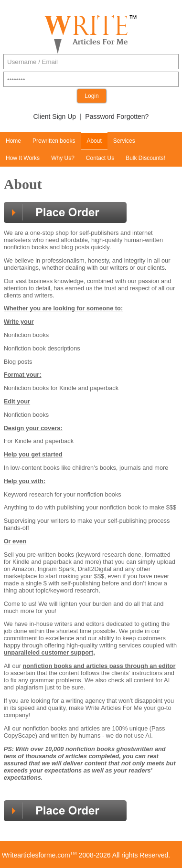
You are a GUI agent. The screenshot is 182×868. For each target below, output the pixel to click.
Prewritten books (54, 141)
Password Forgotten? (117, 116)
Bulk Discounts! (145, 158)
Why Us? (63, 158)
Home (13, 141)
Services (124, 141)
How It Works (23, 158)
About (94, 141)
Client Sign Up (55, 116)
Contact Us (100, 158)
